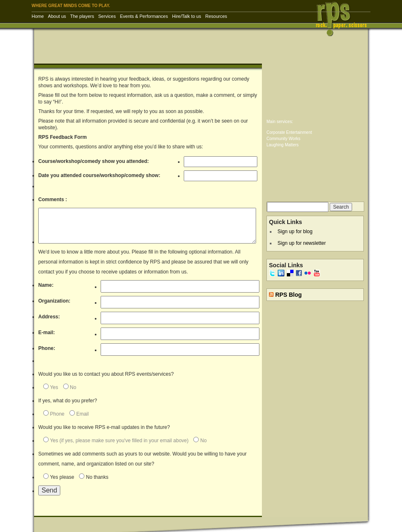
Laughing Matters (282, 145)
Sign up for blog (295, 232)
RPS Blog (289, 295)
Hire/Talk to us (187, 16)
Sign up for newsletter (302, 243)
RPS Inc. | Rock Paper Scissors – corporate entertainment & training (344, 18)
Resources (216, 16)
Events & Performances (144, 16)
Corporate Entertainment (289, 132)
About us (57, 16)
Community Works (284, 139)
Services (107, 16)
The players (82, 16)
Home (38, 16)
